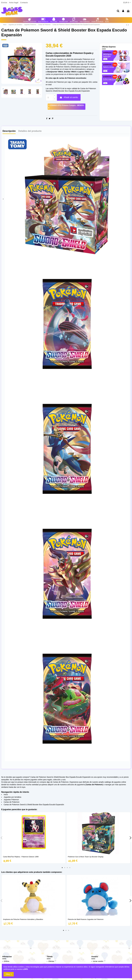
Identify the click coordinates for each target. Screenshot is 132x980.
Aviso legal (14, 2)
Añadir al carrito (69, 97)
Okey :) (9, 974)
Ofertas (51, 961)
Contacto (24, 2)
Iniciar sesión (98, 961)
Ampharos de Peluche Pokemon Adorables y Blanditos (23, 919)
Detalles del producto (30, 131)
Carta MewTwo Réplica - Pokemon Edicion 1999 (21, 857)
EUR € (127, 2)
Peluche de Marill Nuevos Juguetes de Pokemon (86, 919)
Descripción (9, 131)
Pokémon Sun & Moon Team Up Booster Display (86, 857)
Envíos (4, 2)
